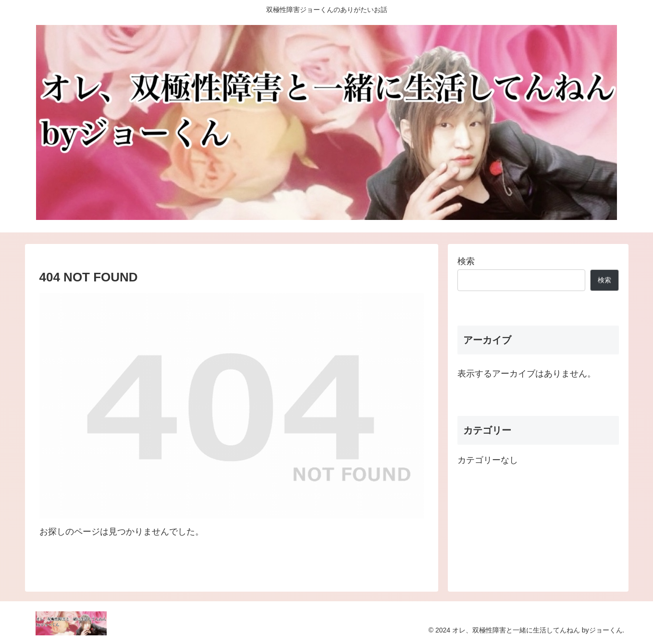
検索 (466, 261)
